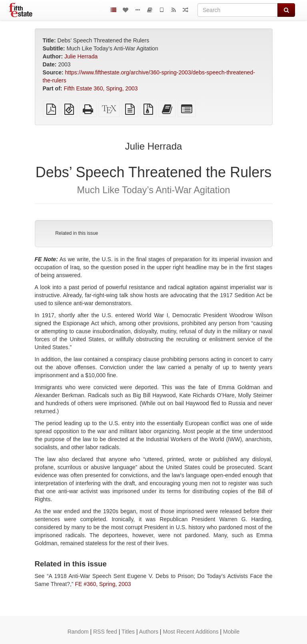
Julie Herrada (81, 56)
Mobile (231, 632)
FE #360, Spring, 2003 (103, 584)
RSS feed (105, 632)
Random (78, 632)
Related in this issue (77, 233)
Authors (149, 632)
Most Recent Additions (190, 632)
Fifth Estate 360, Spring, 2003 (101, 88)
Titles (128, 632)
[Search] (238, 10)
